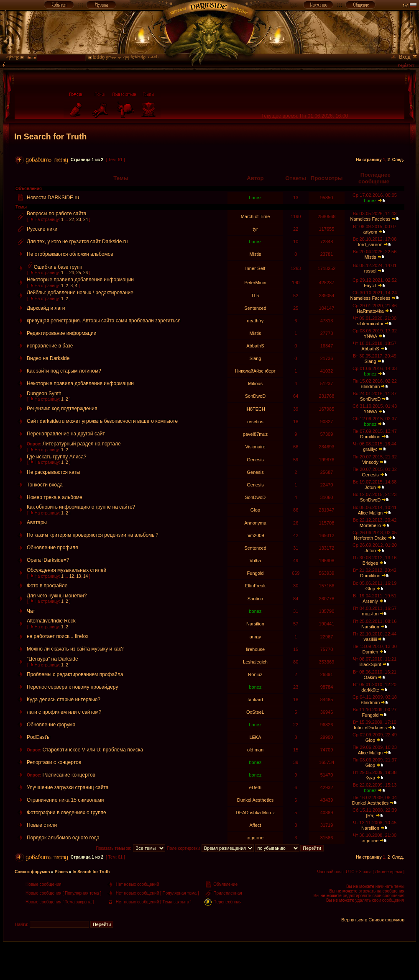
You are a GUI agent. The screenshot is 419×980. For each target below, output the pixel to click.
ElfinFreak (255, 586)
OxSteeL (255, 712)
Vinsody (370, 462)
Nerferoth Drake (370, 538)
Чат (31, 611)
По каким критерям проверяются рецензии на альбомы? (93, 535)
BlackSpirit (370, 664)
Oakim (370, 677)
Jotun (370, 487)
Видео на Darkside (48, 358)
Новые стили (42, 825)
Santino (255, 599)
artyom (370, 232)
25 (78, 273)
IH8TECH (255, 409)
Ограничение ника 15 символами (65, 800)
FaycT (370, 286)
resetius (255, 422)
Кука (370, 778)
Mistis (255, 254)
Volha (255, 561)
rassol (370, 271)
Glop (255, 510)
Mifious (255, 383)
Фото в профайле (47, 586)
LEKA (255, 737)
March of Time (255, 216)
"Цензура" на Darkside (52, 659)
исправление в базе (50, 346)
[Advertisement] (209, 960)
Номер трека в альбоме (55, 497)
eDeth (255, 787)
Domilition (370, 437)
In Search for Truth (50, 136)
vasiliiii (370, 639)
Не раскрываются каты (53, 472)
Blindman (370, 386)
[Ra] (370, 815)
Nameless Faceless (370, 219)
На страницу (369, 160)
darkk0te (370, 690)
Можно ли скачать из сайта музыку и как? (75, 649)
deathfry (255, 321)
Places (61, 872)
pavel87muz (255, 434)
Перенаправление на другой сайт (66, 434)
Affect (255, 825)
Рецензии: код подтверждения (62, 409)
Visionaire (255, 447)
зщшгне (255, 838)
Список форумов (32, 872)
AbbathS (255, 346)
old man (255, 750)
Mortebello (370, 525)
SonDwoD (255, 396)
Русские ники (42, 229)
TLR (255, 296)
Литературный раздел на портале (82, 444)
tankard (255, 700)
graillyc (370, 449)
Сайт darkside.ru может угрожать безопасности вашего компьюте (102, 421)
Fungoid (255, 573)
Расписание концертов (69, 775)
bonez (255, 198)
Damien (370, 652)
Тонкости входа (45, 485)
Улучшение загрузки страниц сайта (68, 787)
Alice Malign (370, 513)
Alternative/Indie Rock (51, 621)
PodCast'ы (39, 737)
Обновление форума (51, 725)
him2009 (255, 535)
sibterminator (370, 324)
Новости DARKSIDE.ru (53, 198)
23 (78, 220)
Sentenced (255, 308)
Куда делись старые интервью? (64, 700)
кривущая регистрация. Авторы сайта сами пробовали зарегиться (104, 321)
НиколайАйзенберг (255, 371)
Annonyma (255, 523)
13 (78, 576)
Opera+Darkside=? (48, 560)
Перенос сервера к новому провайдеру (72, 687)
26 (86, 273)
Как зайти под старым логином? (64, 371)
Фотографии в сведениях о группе (66, 813)
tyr (255, 229)
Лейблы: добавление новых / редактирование (80, 293)
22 (72, 220)
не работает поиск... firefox (58, 636)
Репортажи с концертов (54, 762)
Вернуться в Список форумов (373, 920)
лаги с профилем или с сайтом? (64, 712)
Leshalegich (255, 662)
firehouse (255, 649)
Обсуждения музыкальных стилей (66, 570)
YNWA (370, 336)
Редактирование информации (62, 333)
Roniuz (255, 674)
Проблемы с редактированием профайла (75, 674)
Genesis (255, 460)
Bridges (370, 563)
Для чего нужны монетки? (57, 596)
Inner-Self (255, 268)
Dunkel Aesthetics (255, 800)
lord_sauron (370, 244)
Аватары (37, 522)
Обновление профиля (52, 548)
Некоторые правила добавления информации (80, 280)
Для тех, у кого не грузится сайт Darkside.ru (77, 242)
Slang (255, 358)
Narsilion (255, 624)
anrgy (255, 637)
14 (86, 576)
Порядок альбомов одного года (63, 838)
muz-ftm (370, 614)
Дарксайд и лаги (46, 308)
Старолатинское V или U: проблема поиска (93, 750)
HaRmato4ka (370, 311)
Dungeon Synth (44, 394)
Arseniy (370, 601)
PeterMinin (255, 283)
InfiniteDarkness (370, 728)
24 (86, 220)
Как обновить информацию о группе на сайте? (81, 507)
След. (398, 160)
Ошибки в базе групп (58, 267)
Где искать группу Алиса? (57, 457)
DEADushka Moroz (255, 813)
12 (72, 576)
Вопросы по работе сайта (56, 213)
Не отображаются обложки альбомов (70, 254)
